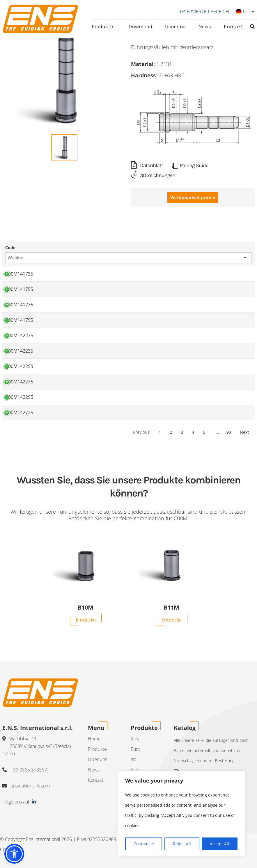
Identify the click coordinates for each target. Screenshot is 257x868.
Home (94, 739)
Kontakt (233, 26)
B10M (86, 608)
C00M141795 (19, 320)
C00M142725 (19, 412)
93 (229, 432)
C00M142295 (19, 397)
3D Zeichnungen (153, 175)
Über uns (175, 26)
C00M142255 (19, 366)
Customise (144, 844)
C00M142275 (19, 382)
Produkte (102, 26)
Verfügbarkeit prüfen (193, 198)
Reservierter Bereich (204, 12)
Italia (135, 739)
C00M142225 (19, 335)
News (205, 26)
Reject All (182, 844)
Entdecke (86, 620)
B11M (171, 608)
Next (244, 432)
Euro (135, 749)
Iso (134, 759)
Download (140, 26)
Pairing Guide (190, 165)
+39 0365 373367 (29, 770)
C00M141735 (19, 274)
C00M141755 (19, 289)
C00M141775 (19, 305)
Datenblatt (147, 165)
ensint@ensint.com (30, 786)
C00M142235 (19, 351)
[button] (14, 854)
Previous (141, 432)
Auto (135, 770)
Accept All (219, 844)
